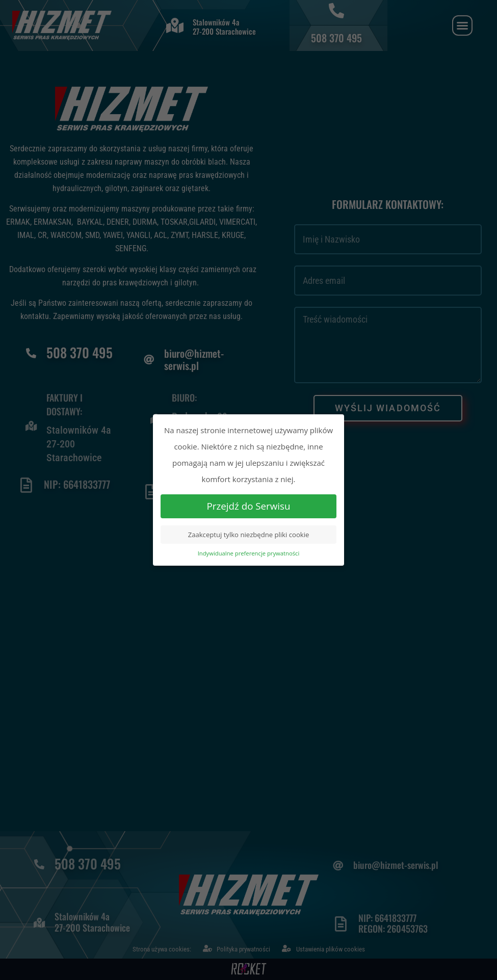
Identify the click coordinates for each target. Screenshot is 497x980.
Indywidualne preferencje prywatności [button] (249, 553)
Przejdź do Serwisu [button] (249, 506)
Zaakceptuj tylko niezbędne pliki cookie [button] (249, 535)
